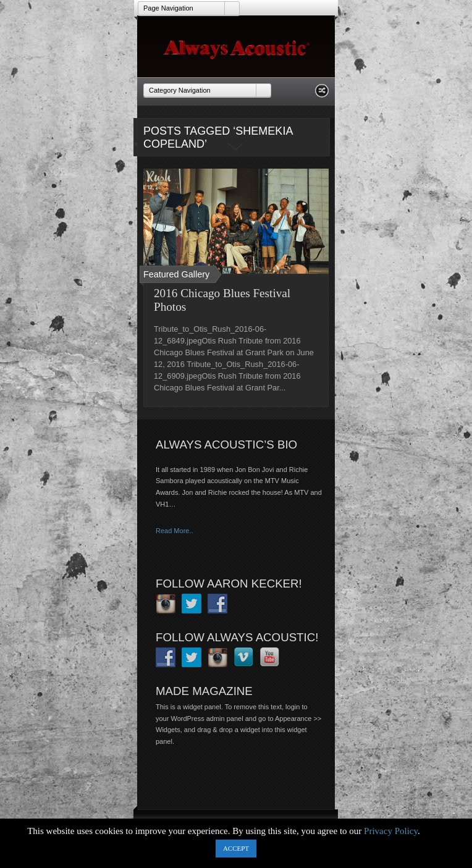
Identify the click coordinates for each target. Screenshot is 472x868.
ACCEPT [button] (236, 848)
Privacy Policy (391, 831)
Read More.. (175, 531)
